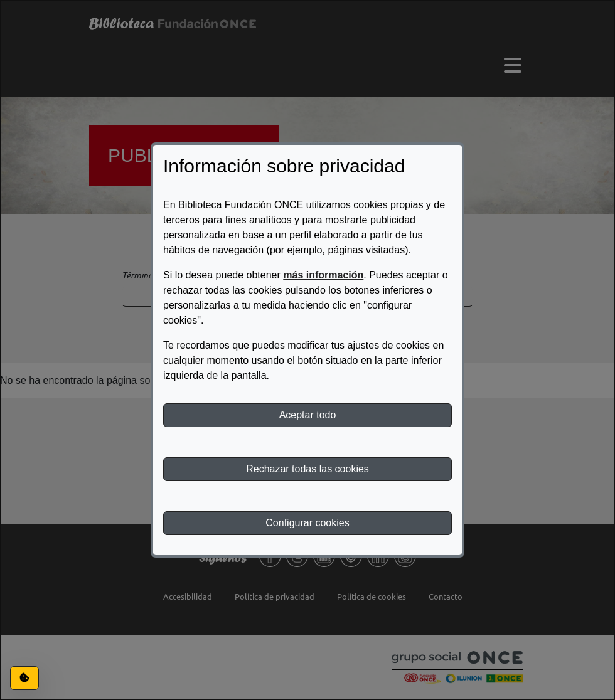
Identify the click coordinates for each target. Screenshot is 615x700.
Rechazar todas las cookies (307, 469)
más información (323, 275)
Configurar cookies (307, 523)
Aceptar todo (308, 415)
